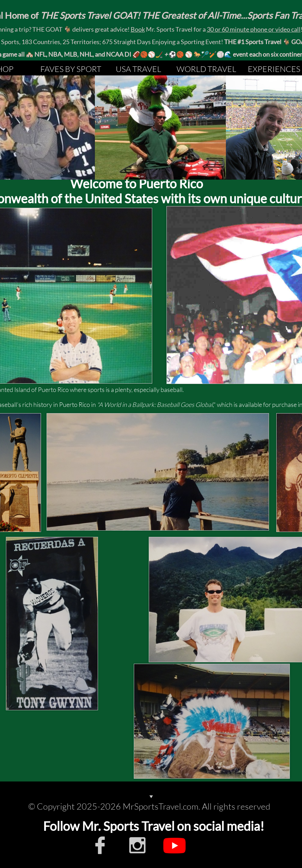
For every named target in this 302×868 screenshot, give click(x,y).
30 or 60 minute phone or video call (254, 29)
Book (138, 29)
